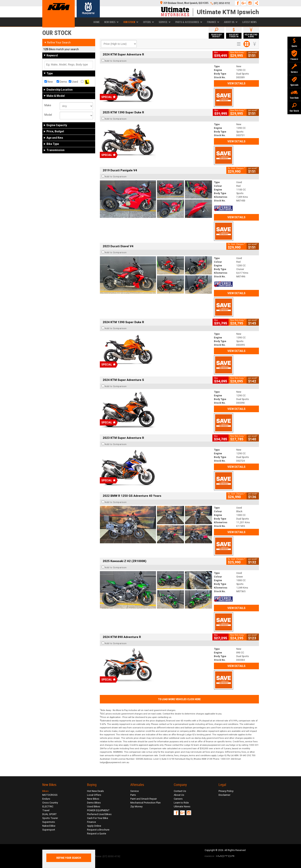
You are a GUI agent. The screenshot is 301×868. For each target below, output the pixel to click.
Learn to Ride (181, 803)
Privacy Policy (226, 791)
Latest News (249, 22)
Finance (213, 22)
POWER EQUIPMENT (98, 810)
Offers (149, 22)
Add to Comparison (116, 61)
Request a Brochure (98, 830)
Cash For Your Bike (98, 818)
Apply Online (94, 826)
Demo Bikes (94, 803)
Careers (178, 799)
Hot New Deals (95, 791)
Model (48, 115)
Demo (62, 82)
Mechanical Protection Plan (145, 803)
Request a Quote (97, 834)
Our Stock (131, 22)
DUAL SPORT (50, 814)
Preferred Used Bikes (99, 814)
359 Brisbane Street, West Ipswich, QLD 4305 (184, 3)
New (49, 82)
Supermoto (49, 822)
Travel (46, 810)
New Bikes (111, 22)
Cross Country (50, 803)
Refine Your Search (57, 42)
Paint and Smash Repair (144, 799)
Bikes (45, 791)
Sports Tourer (50, 818)
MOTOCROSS (50, 795)
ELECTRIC (48, 806)
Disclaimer (224, 795)
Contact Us (180, 791)
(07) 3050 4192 (222, 3)
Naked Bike (49, 826)
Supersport (49, 830)
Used (73, 82)
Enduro (46, 799)
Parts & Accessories (189, 22)
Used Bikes (94, 806)
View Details (236, 83)
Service (165, 22)
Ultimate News (182, 806)
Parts (133, 795)
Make (48, 105)
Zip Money (136, 806)
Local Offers (94, 795)
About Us (231, 22)
